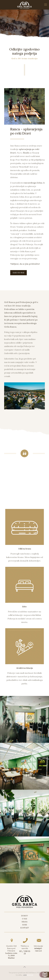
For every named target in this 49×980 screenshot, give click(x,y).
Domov (24, 916)
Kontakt (25, 928)
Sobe (25, 925)
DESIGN (28, 975)
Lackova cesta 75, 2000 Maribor (11, 956)
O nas (24, 919)
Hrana (24, 922)
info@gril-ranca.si (38, 950)
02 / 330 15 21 (25, 952)
